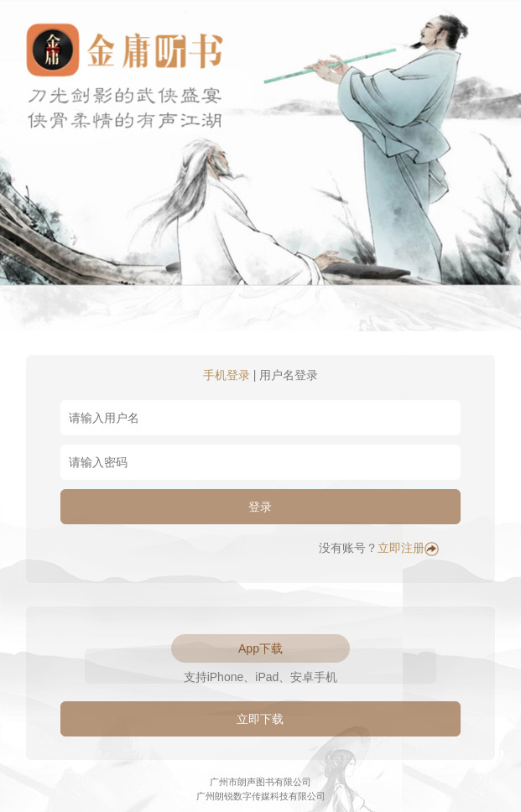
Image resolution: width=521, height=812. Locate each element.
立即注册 (408, 548)
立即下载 (260, 719)
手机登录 (227, 375)
